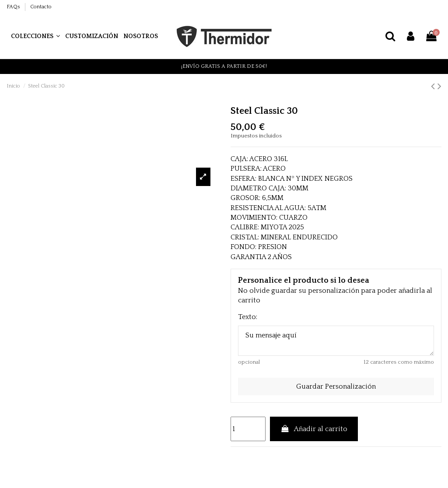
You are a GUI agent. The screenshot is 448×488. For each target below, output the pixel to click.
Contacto (41, 7)
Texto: (248, 317)
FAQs (14, 7)
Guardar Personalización (336, 386)
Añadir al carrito (314, 429)
